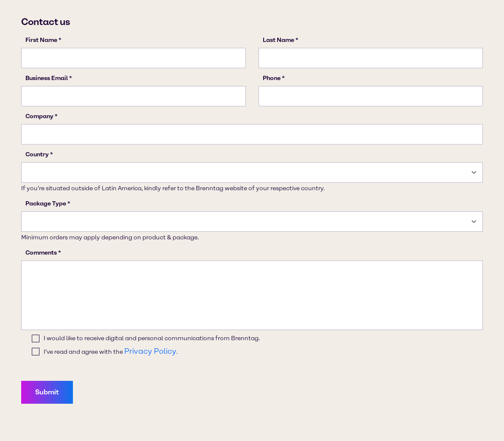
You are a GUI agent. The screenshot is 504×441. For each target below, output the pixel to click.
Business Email (47, 78)
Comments (41, 253)
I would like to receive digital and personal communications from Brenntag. (152, 338)
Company (39, 116)
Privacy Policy (150, 351)
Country (37, 154)
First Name (41, 40)
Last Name (278, 40)
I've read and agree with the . (111, 351)
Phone (272, 78)
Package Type (46, 204)
